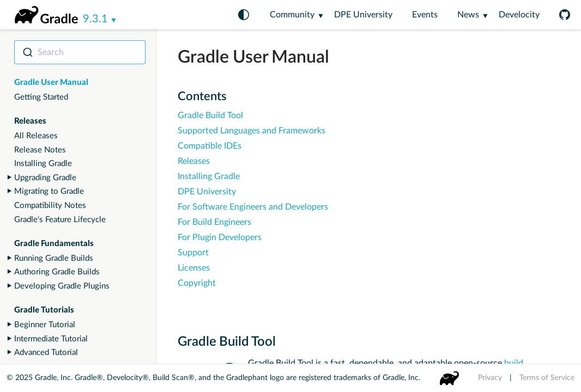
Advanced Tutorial (46, 353)
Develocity (519, 15)
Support (193, 253)
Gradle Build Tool (210, 115)
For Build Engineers (214, 222)
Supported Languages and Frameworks (252, 131)
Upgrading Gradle (45, 178)
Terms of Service (547, 378)
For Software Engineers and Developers (253, 207)
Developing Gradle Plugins (62, 286)
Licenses (194, 268)
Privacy (490, 378)
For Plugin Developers (220, 237)
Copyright (197, 283)
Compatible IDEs (210, 146)
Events (425, 15)
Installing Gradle (43, 164)
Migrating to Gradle (49, 191)
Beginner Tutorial (45, 325)
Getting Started (41, 97)
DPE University (363, 15)
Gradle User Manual (51, 82)
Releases (194, 161)
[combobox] (80, 52)
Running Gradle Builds (54, 258)
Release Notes (40, 150)
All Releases (36, 136)
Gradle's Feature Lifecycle (60, 220)
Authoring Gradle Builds (57, 272)
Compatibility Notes (50, 206)
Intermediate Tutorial (51, 339)
